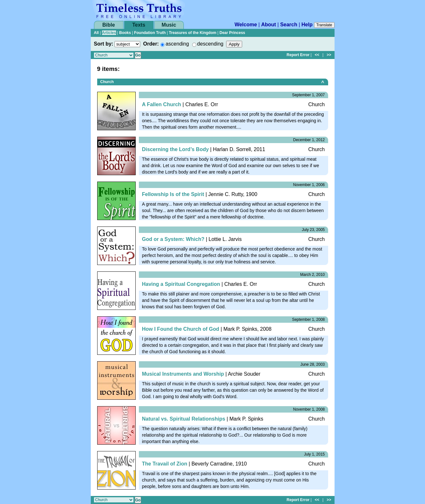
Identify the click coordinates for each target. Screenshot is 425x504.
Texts (139, 25)
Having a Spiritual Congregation (181, 284)
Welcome (246, 25)
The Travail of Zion (165, 464)
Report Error (298, 55)
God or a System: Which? (173, 239)
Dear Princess (232, 33)
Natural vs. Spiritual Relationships (184, 419)
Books (125, 33)
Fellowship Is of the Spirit (173, 194)
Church (107, 82)
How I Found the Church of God (181, 329)
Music (169, 25)
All (96, 33)
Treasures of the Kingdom (192, 33)
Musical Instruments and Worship (183, 374)
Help (307, 25)
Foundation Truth (150, 33)
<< (317, 55)
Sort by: (104, 44)
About (268, 25)
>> (329, 55)
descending (210, 44)
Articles (109, 33)
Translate (324, 25)
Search (289, 25)
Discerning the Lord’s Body (175, 149)
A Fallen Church (162, 104)
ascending (177, 44)
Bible (109, 25)
